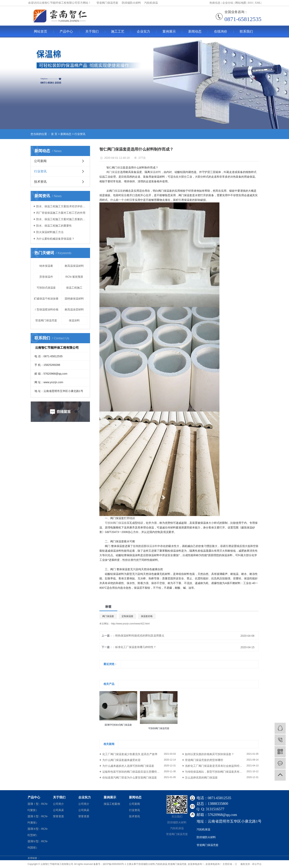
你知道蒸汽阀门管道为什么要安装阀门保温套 (130, 778)
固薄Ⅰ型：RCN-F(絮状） (38, 807)
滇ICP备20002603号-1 (114, 864)
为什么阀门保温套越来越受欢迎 (121, 760)
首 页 (54, 134)
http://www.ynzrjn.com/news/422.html (130, 624)
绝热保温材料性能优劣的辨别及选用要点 (140, 636)
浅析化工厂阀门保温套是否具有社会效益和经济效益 (216, 766)
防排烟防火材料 (147, 864)
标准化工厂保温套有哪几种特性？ (136, 647)
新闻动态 (195, 31)
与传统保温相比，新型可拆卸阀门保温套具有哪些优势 (218, 772)
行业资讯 (80, 134)
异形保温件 (46, 277)
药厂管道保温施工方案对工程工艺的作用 (61, 213)
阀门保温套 (108, 616)
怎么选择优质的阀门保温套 (201, 778)
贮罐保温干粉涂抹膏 (46, 299)
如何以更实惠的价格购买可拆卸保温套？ (209, 754)
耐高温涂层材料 (74, 309)
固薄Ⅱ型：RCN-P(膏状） (38, 819)
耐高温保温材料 (74, 266)
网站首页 (41, 31)
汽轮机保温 (161, 864)
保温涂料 (74, 320)
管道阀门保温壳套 (46, 320)
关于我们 (92, 31)
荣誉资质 (58, 816)
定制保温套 (127, 616)
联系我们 (246, 31)
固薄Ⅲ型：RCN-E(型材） (38, 832)
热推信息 (215, 3)
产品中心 (66, 31)
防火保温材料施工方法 (50, 232)
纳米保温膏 (46, 266)
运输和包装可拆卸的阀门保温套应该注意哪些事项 (132, 772)
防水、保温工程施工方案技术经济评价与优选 (62, 206)
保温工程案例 (112, 804)
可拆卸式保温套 (46, 288)
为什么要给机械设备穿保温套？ (55, 239)
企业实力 (143, 31)
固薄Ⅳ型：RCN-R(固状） (38, 844)
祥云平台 (257, 864)
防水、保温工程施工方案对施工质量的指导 (62, 219)
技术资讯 (40, 182)
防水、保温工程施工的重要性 (54, 226)
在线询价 (221, 31)
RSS (251, 3)
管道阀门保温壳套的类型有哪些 (204, 760)
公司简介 (58, 804)
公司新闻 (40, 161)
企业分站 (228, 3)
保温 (120, 168)
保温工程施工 (74, 288)
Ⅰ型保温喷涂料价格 (46, 309)
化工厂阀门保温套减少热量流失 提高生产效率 (130, 754)
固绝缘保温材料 (74, 299)
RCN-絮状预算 (74, 277)
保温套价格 (147, 616)
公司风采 (58, 810)
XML (258, 3)
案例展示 (169, 31)
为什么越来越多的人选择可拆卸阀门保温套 (128, 766)
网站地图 (241, 3)
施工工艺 (118, 31)
